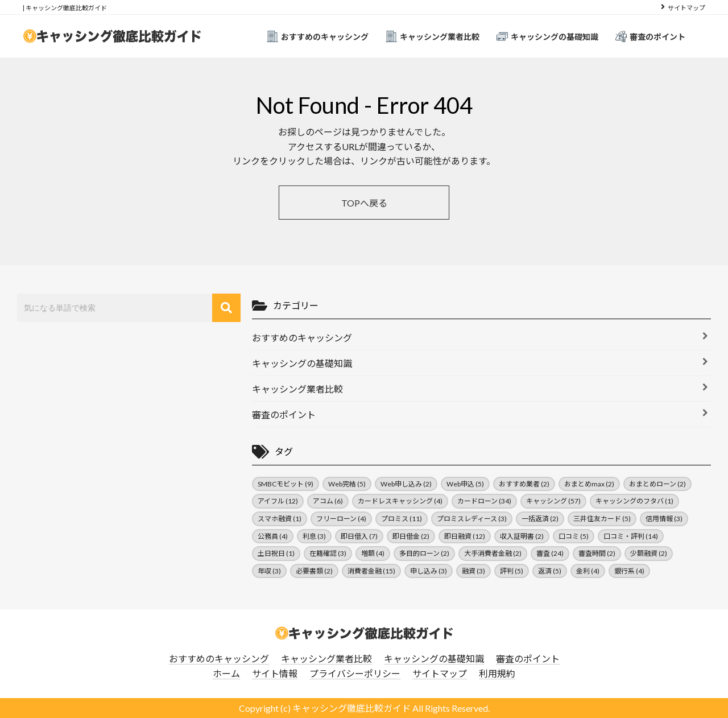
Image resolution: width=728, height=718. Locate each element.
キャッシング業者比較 (433, 36)
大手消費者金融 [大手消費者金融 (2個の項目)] (493, 553)
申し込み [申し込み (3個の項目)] (429, 571)
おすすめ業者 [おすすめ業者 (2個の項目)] (524, 484)
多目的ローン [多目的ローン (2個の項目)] (424, 553)
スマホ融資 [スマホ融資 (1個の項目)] (280, 519)
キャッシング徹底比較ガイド (351, 708)
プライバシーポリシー (355, 673)
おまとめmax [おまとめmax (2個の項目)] (589, 484)
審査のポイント (650, 36)
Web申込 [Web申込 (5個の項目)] (465, 484)
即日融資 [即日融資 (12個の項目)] (465, 536)
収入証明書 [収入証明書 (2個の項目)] (522, 536)
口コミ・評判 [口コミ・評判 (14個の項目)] (631, 536)
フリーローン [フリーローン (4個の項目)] (341, 519)
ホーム (226, 673)
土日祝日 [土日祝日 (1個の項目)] (276, 553)
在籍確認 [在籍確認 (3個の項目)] (328, 553)
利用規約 (497, 673)
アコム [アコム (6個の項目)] (328, 501)
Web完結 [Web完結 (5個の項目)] (347, 484)
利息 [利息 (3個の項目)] (314, 536)
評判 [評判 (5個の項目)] (512, 571)
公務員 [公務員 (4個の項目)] (273, 536)
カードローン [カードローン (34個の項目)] (484, 501)
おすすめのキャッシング (318, 36)
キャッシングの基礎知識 (547, 36)
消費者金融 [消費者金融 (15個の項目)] (371, 571)
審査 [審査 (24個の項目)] (550, 553)
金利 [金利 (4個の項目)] (588, 571)
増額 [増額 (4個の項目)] (373, 553)
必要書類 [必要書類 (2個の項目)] (314, 571)
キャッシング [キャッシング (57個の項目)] (553, 501)
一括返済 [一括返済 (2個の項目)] (540, 519)
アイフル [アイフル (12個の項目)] (278, 501)
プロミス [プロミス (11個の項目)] (402, 519)
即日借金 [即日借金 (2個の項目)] (411, 536)
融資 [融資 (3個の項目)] (473, 571)
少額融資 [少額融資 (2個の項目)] (649, 553)
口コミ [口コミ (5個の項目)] (574, 536)
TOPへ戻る (364, 203)
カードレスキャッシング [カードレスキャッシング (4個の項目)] (400, 501)
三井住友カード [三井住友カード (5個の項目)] (602, 519)
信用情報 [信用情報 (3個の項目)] (664, 519)
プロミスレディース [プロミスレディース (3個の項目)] (472, 519)
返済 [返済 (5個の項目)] (550, 571)
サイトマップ (686, 8)
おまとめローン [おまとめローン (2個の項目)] (657, 484)
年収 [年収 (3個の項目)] (269, 571)
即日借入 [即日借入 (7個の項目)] (359, 536)
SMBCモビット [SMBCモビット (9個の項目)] (286, 484)
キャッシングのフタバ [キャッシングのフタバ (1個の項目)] (634, 501)
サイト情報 (275, 673)
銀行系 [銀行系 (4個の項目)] (629, 571)
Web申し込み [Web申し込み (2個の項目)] (406, 484)
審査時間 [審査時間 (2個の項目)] (597, 553)
